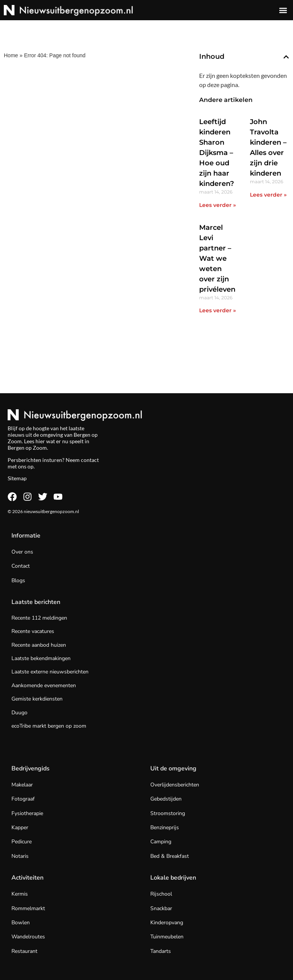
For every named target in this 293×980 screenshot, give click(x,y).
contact (90, 460)
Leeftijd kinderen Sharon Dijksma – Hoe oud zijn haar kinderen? (217, 153)
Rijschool (161, 894)
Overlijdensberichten (175, 785)
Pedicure (22, 842)
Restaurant (24, 951)
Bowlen (21, 923)
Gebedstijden (166, 799)
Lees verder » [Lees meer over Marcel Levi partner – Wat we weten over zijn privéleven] (217, 310)
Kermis (20, 894)
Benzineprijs (165, 827)
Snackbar (161, 908)
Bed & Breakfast (170, 856)
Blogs (18, 580)
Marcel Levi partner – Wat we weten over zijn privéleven (217, 258)
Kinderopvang (167, 923)
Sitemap (17, 478)
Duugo (19, 713)
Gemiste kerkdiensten (37, 699)
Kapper (20, 827)
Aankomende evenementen (44, 685)
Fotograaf (23, 799)
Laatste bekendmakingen (41, 658)
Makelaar (22, 785)
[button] (283, 10)
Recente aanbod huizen (39, 645)
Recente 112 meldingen (39, 618)
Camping (161, 842)
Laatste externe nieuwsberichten (50, 672)
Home (11, 55)
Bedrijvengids (31, 769)
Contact (21, 566)
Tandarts (161, 951)
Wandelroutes (28, 937)
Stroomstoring (168, 813)
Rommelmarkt (28, 908)
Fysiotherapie (27, 813)
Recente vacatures (33, 631)
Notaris (20, 856)
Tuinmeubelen (167, 937)
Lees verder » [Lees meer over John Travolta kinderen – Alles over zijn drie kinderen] (268, 195)
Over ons (22, 552)
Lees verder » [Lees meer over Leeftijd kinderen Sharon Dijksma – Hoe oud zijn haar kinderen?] (217, 205)
